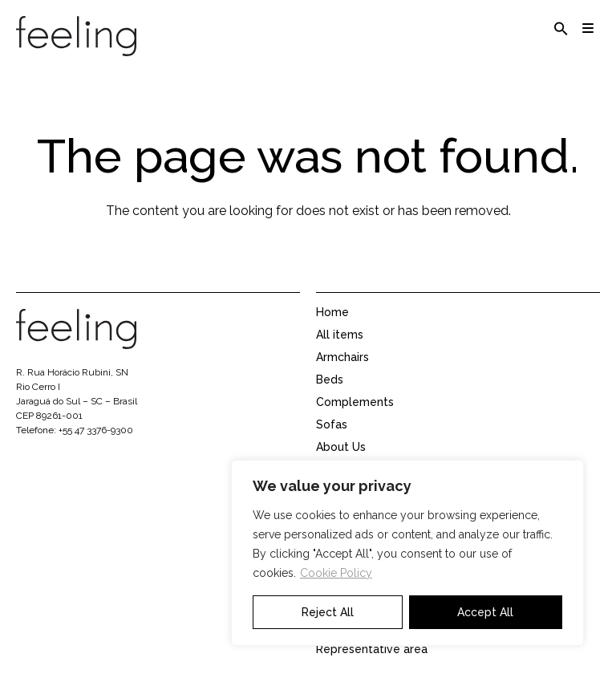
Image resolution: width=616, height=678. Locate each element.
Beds (330, 380)
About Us (341, 447)
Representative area (372, 649)
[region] (407, 553)
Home (332, 312)
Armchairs (342, 357)
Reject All (328, 612)
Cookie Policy (336, 573)
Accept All (485, 612)
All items (340, 335)
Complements (355, 402)
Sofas (332, 424)
